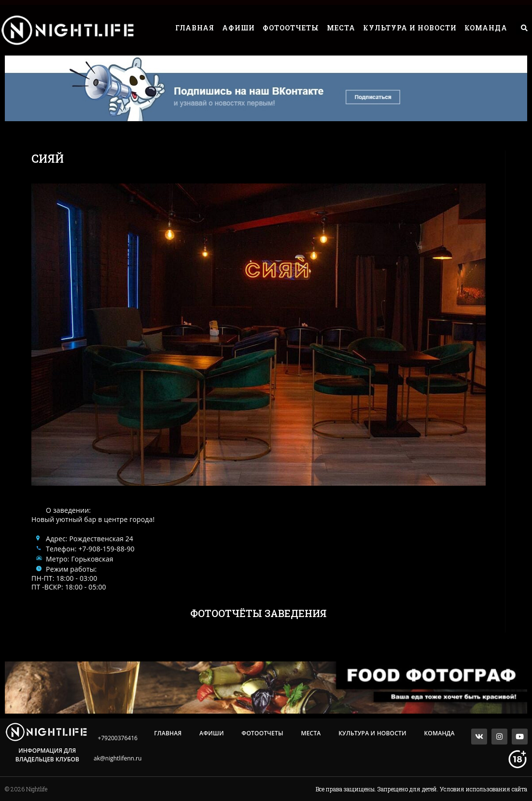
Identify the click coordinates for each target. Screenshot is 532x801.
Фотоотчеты (291, 28)
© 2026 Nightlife (26, 789)
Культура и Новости (410, 28)
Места (341, 28)
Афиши (238, 28)
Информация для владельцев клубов (47, 755)
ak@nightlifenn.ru (118, 758)
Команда (486, 28)
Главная (195, 28)
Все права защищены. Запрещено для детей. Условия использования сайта (421, 789)
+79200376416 (118, 738)
